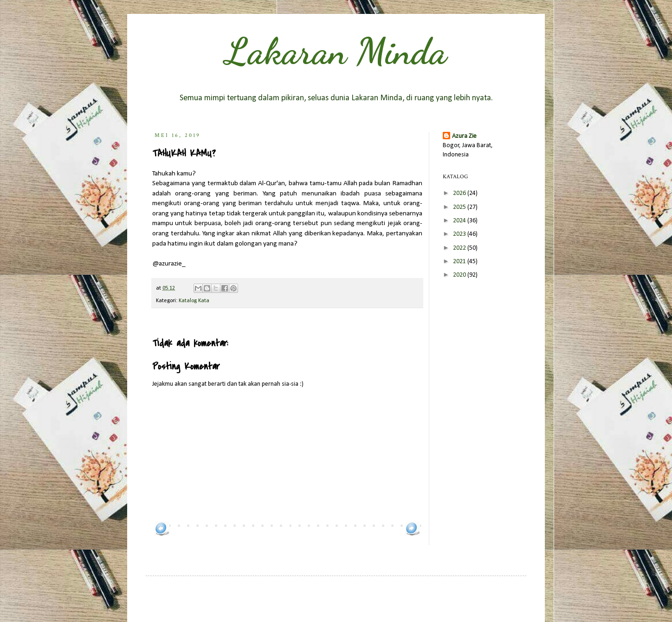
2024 (460, 221)
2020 (460, 275)
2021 (460, 262)
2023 (460, 234)
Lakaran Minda (336, 51)
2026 (460, 193)
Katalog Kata (194, 301)
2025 (460, 207)
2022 (460, 248)
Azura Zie (464, 136)
